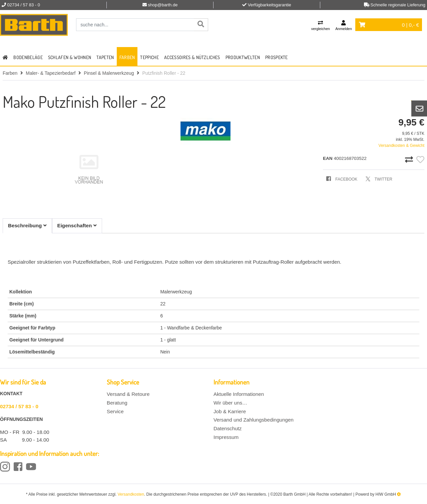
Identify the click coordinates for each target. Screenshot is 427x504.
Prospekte (277, 57)
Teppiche (149, 57)
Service (115, 411)
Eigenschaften (77, 225)
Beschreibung (27, 225)
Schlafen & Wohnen (70, 57)
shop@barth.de (163, 5)
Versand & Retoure (128, 394)
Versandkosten (131, 494)
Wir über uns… (230, 403)
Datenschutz (228, 428)
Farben (127, 57)
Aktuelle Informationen (239, 394)
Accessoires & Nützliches (192, 57)
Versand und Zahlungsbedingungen (254, 420)
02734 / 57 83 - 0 (19, 406)
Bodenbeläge (28, 57)
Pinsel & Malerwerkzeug (109, 73)
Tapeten (105, 57)
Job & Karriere (230, 411)
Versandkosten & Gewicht (401, 146)
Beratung (117, 403)
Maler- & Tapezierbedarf (51, 73)
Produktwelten (243, 57)
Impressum (226, 437)
